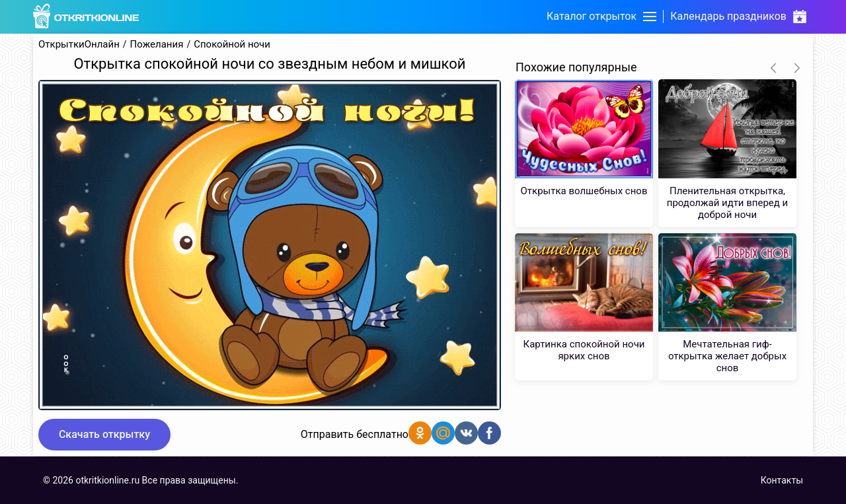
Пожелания (157, 45)
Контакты (782, 480)
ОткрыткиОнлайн (79, 45)
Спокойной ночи (232, 45)
